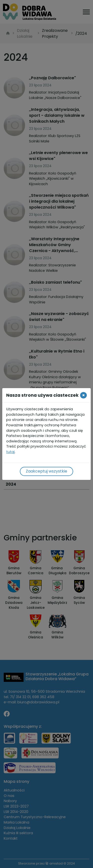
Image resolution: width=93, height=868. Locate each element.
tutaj (10, 452)
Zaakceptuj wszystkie (46, 471)
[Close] (83, 395)
